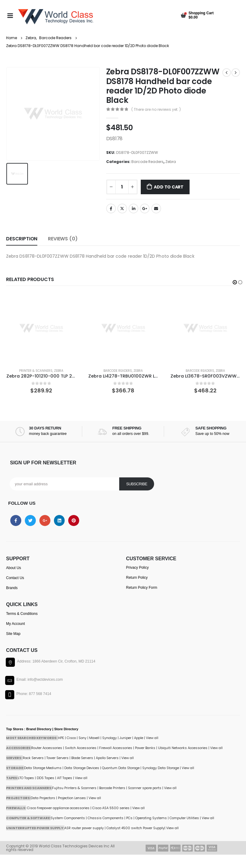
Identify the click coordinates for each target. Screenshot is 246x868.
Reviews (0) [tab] (63, 239)
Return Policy (137, 578)
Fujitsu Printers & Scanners (74, 788)
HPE (61, 738)
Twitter (122, 209)
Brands (12, 588)
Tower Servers (57, 758)
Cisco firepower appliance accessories (58, 808)
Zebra (171, 162)
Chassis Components (106, 818)
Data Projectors (43, 798)
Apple (139, 738)
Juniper (125, 738)
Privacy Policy (138, 568)
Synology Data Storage (161, 768)
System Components (68, 818)
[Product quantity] (122, 187)
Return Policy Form (142, 588)
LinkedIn (133, 209)
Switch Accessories (81, 748)
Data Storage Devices (82, 768)
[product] (41, 328)
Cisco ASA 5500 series (111, 808)
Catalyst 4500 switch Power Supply (135, 828)
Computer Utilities (184, 818)
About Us (13, 568)
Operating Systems (152, 818)
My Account (15, 624)
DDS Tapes (45, 778)
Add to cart (169, 187)
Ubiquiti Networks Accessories (183, 748)
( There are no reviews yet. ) (156, 109)
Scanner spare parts (145, 788)
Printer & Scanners (36, 371)
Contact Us (15, 578)
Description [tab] (22, 239)
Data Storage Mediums (43, 768)
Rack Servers (33, 758)
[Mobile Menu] (10, 15)
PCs (129, 818)
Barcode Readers (147, 162)
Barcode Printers (112, 788)
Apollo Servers (107, 758)
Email (156, 209)
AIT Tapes (65, 778)
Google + (145, 209)
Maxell (94, 738)
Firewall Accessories (116, 748)
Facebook (111, 209)
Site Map (13, 634)
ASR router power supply (84, 828)
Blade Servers (82, 758)
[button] (235, 282)
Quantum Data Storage (121, 768)
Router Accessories (47, 748)
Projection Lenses (72, 798)
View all (128, 758)
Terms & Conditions (22, 614)
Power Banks (145, 748)
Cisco (71, 738)
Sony (83, 738)
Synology (110, 738)
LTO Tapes (26, 778)
